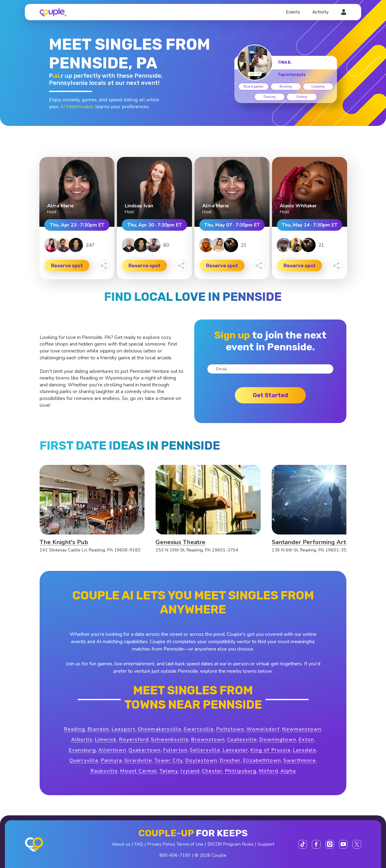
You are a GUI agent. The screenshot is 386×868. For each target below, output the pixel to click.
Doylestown (201, 760)
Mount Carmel (139, 771)
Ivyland (190, 771)
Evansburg (82, 750)
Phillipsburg (241, 771)
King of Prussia (270, 750)
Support (266, 844)
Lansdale (305, 750)
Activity (321, 12)
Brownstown (208, 739)
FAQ (139, 844)
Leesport (123, 729)
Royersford (134, 739)
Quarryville (84, 760)
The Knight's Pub (64, 542)
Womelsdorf (263, 729)
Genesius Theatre (180, 542)
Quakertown (145, 750)
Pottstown (230, 729)
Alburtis (82, 739)
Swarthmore (300, 760)
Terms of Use (190, 844)
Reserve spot (67, 266)
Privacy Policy (161, 844)
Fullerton (175, 750)
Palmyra (111, 760)
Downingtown (278, 739)
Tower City (169, 760)
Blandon (98, 729)
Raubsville (104, 771)
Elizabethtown (262, 760)
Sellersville (205, 750)
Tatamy (169, 771)
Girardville (138, 760)
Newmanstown (302, 729)
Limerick (106, 739)
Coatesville (242, 739)
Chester (212, 771)
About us (121, 844)
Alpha (288, 771)
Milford (268, 771)
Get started (270, 395)
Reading (74, 729)
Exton (306, 739)
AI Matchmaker (77, 107)
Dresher (230, 760)
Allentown (112, 750)
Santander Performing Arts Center (321, 542)
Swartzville (199, 729)
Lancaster (235, 750)
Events (293, 12)
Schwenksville (170, 739)
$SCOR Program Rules (231, 844)
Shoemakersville (160, 729)
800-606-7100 (175, 855)
